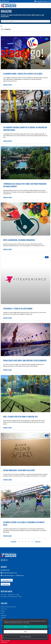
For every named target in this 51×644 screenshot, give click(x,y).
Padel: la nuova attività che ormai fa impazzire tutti (20, 417)
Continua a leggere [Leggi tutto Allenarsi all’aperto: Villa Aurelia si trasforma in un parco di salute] (7, 536)
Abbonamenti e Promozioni (8, 607)
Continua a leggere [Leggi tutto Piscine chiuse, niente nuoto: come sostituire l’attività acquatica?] (7, 370)
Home (2, 29)
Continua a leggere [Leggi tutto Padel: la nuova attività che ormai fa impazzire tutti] (7, 428)
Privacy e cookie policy (25, 637)
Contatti (3, 618)
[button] (49, 5)
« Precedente (13, 542)
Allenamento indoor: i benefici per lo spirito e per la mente (23, 74)
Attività (3, 611)
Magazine (4, 616)
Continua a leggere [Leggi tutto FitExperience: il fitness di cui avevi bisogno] (7, 318)
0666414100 (5, 1)
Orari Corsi (4, 609)
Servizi (2, 613)
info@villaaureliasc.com (43, 1)
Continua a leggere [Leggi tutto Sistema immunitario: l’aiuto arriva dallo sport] (7, 480)
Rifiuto (25, 632)
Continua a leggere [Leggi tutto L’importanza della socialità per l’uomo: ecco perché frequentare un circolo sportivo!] (7, 197)
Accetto (25, 627)
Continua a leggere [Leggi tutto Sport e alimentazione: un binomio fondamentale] (7, 249)
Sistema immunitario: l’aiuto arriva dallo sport (19, 470)
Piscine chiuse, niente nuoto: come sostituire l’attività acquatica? (25, 360)
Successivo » (38, 542)
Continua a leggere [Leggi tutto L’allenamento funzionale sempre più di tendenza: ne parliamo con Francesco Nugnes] (7, 141)
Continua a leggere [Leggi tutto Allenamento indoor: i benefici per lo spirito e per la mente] (7, 85)
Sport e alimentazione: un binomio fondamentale (19, 240)
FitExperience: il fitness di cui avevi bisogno (18, 308)
